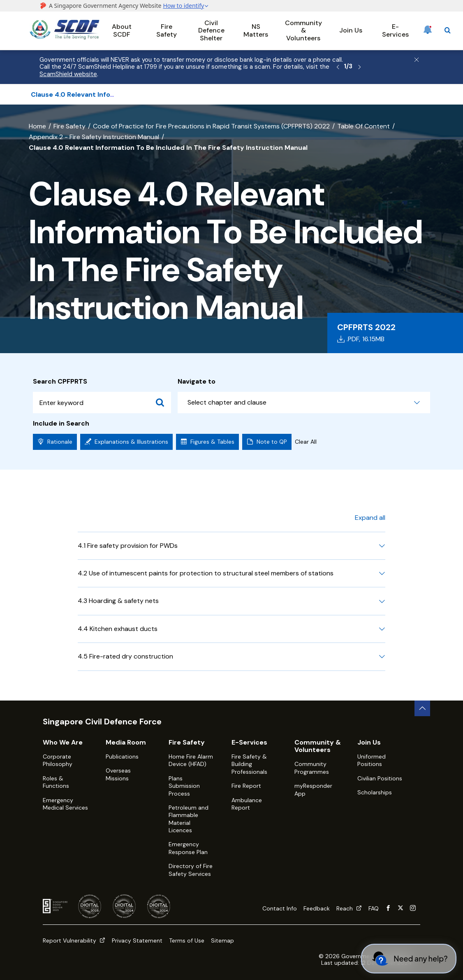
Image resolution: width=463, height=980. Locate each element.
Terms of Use (187, 940)
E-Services (395, 30)
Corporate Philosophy (58, 760)
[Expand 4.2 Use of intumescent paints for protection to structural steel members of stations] (382, 573)
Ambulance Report (247, 804)
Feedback (317, 908)
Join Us (351, 30)
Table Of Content (363, 126)
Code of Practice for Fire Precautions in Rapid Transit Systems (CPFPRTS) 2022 (211, 126)
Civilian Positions (380, 778)
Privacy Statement (137, 940)
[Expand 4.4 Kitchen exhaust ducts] (382, 629)
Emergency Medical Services (65, 804)
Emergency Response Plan (188, 848)
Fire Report (246, 786)
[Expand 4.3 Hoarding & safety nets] (382, 601)
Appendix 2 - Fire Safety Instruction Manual (94, 137)
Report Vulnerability (74, 940)
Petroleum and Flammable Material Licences (189, 819)
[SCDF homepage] (65, 37)
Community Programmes (312, 768)
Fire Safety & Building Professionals (249, 764)
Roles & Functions (56, 782)
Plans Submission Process (184, 786)
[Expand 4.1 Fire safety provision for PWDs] (382, 546)
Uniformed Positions (372, 760)
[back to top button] (422, 708)
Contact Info (280, 908)
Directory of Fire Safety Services (191, 870)
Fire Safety (167, 30)
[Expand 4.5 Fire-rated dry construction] (382, 656)
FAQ (374, 908)
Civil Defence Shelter (211, 30)
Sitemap (222, 940)
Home (37, 126)
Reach (349, 908)
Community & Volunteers (303, 30)
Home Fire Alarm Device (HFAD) (191, 760)
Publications (122, 757)
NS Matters (256, 30)
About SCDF (122, 30)
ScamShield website (68, 74)
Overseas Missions (118, 774)
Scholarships (375, 792)
